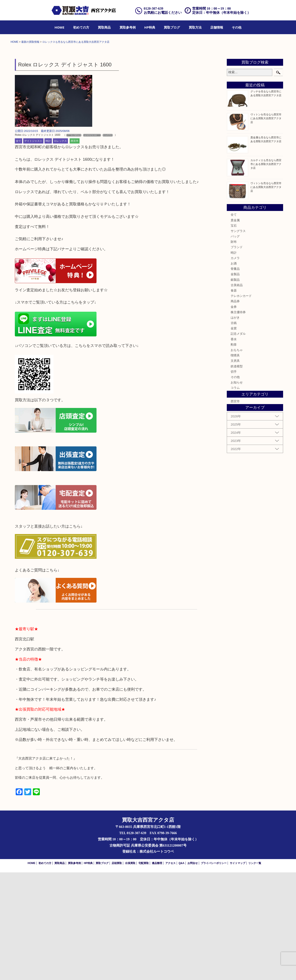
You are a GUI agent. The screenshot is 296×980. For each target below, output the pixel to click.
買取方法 (195, 27)
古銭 (234, 430)
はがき (235, 425)
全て (18, 249)
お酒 (234, 371)
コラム (235, 496)
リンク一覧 (255, 971)
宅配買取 (144, 971)
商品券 (235, 409)
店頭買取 (117, 971)
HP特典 (150, 27)
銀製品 (235, 387)
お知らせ (237, 490)
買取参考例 (128, 27)
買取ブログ (172, 27)
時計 (48, 249)
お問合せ (193, 971)
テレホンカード (241, 403)
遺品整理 (157, 971)
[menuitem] (60, 27)
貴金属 (235, 328)
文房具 (235, 469)
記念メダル (238, 441)
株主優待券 (238, 420)
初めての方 (81, 27)
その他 (237, 27)
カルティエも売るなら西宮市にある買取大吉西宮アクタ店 (266, 272)
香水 (234, 447)
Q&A (182, 971)
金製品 (235, 382)
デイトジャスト (33, 249)
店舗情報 (217, 27)
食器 (234, 398)
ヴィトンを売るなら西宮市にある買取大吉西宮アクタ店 (266, 226)
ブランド (237, 355)
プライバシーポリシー (214, 971)
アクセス (170, 971)
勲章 (234, 452)
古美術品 (237, 393)
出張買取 (130, 971)
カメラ (235, 366)
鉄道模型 (237, 474)
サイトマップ (238, 971)
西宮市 (75, 249)
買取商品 (104, 27)
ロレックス (60, 249)
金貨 (234, 436)
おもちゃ (237, 458)
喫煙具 (235, 463)
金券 (234, 414)
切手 (234, 479)
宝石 (234, 333)
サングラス (238, 339)
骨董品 (235, 376)
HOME (60, 27)
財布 (234, 349)
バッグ (235, 344)
